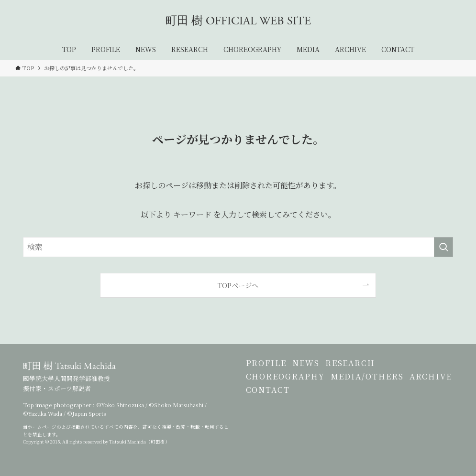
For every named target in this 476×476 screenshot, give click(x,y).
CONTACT (325, 416)
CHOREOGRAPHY (285, 392)
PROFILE (266, 368)
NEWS (315, 368)
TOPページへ (238, 285)
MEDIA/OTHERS (376, 392)
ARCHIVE (267, 416)
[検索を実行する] (443, 247)
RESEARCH (368, 368)
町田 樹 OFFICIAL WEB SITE (238, 21)
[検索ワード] (238, 247)
